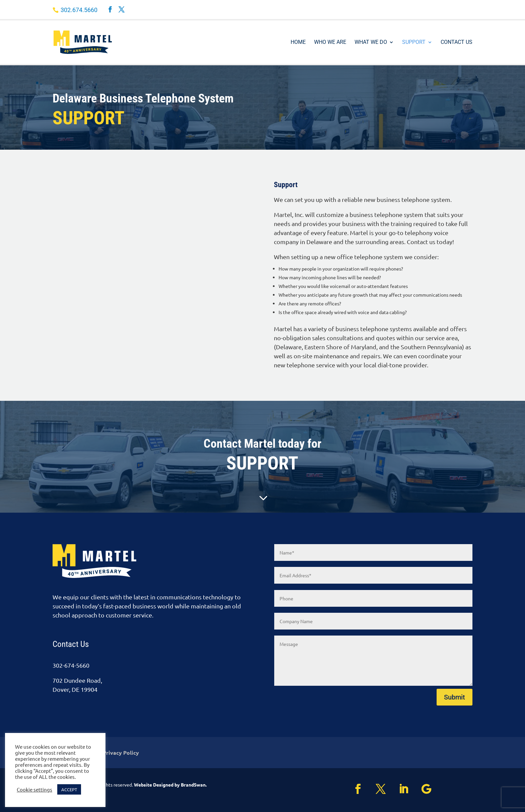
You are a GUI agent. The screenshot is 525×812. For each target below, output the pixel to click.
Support (414, 43)
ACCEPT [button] (69, 789)
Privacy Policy (121, 753)
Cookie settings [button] (34, 790)
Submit (455, 697)
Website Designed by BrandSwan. (170, 785)
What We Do (371, 43)
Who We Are (330, 43)
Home (298, 43)
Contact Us (457, 43)
